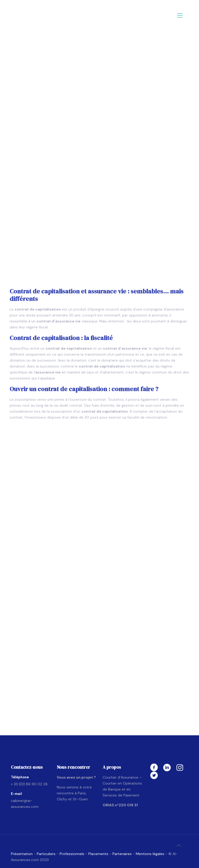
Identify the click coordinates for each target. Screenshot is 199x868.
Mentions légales (150, 854)
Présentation (22, 854)
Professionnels (72, 854)
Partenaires (122, 854)
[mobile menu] (180, 16)
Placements (98, 854)
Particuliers (47, 854)
